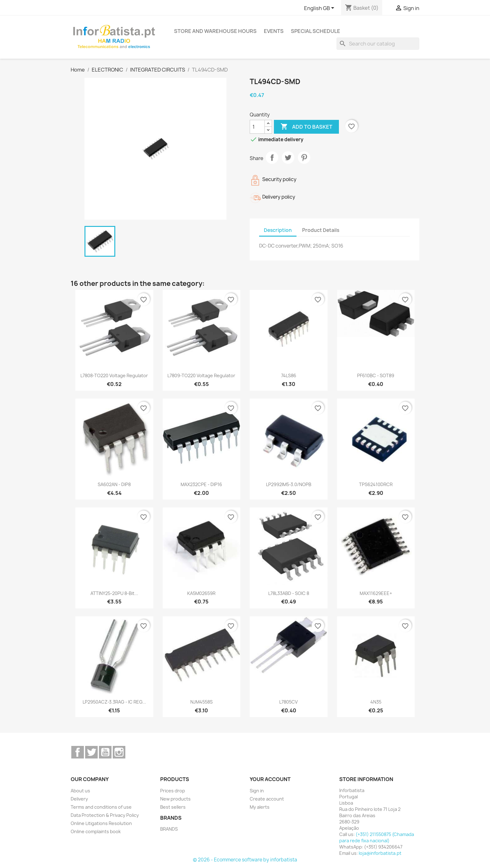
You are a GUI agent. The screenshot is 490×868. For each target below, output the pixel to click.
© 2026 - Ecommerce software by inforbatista (245, 860)
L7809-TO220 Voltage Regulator (201, 375)
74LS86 (289, 375)
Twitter (91, 752)
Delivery (79, 799)
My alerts (260, 807)
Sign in (257, 791)
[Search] (378, 44)
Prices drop (173, 791)
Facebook (78, 752)
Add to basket (306, 127)
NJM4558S (201, 702)
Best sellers (173, 807)
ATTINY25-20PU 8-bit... (114, 593)
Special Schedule (316, 31)
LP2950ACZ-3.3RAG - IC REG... (114, 702)
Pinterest (304, 158)
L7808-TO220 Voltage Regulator (114, 375)
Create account (267, 799)
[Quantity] (257, 127)
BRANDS (169, 829)
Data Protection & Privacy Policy (105, 815)
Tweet (288, 158)
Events (274, 31)
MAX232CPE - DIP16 (201, 484)
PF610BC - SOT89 (376, 375)
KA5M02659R (201, 593)
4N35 (376, 702)
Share (272, 158)
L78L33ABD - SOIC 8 (289, 593)
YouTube (105, 752)
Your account (270, 779)
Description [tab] (278, 230)
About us (80, 791)
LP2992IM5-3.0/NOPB (289, 484)
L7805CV (289, 702)
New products (175, 799)
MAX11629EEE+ (376, 593)
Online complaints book (96, 831)
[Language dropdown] (320, 8)
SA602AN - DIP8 (114, 484)
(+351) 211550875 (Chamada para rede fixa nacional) (377, 837)
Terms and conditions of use (101, 807)
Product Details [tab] (321, 230)
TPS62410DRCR (376, 484)
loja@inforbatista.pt (380, 853)
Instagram (119, 752)
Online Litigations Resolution (101, 823)
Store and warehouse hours (215, 31)
